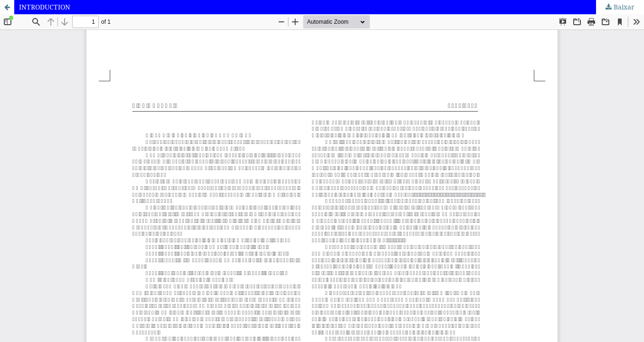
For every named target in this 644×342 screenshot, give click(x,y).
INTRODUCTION (45, 7)
